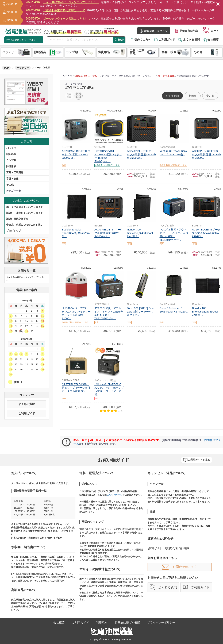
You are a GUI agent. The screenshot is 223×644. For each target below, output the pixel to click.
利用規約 (102, 622)
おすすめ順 (172, 96)
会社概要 (211, 40)
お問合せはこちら (180, 567)
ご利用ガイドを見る (197, 460)
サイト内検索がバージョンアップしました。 (25, 278)
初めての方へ (141, 40)
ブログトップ (14, 231)
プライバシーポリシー (161, 622)
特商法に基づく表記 (127, 622)
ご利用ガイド (165, 40)
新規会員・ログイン (154, 31)
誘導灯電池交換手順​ (17, 219)
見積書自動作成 (187, 31)
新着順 (193, 96)
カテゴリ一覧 (14, 191)
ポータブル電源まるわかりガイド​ (25, 207)
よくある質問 (189, 40)
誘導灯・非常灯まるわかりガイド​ (25, 213)
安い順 (210, 96)
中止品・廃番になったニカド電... (24, 225)
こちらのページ (115, 495)
